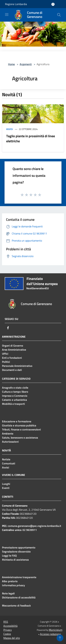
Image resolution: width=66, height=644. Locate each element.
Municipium (56, 630)
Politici (6, 362)
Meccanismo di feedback (16, 606)
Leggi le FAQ (9, 556)
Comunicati (9, 463)
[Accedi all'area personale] (53, 4)
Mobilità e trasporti (13, 404)
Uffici (5, 354)
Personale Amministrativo (17, 366)
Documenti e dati (12, 370)
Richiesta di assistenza (15, 560)
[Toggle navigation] (7, 15)
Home (11, 64)
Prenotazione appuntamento (19, 547)
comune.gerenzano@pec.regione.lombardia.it (35, 526)
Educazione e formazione (17, 421)
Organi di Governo (13, 346)
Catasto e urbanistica (14, 400)
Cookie (7, 634)
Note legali (8, 593)
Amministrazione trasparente (19, 577)
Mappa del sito (12, 638)
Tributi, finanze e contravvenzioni (21, 429)
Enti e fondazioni (12, 358)
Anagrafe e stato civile (15, 388)
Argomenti (26, 64)
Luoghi (6, 484)
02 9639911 (30, 530)
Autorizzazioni (10, 442)
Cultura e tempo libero (15, 392)
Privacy (8, 630)
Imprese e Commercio (15, 396)
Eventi (6, 488)
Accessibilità (10, 626)
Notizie (6, 459)
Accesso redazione (50, 634)
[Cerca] (59, 15)
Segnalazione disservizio (16, 551)
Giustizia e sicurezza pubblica (19, 425)
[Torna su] (60, 638)
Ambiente (8, 433)
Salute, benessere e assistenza (20, 438)
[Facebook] (8, 328)
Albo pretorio (10, 581)
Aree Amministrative (14, 350)
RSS (6, 622)
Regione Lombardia (16, 4)
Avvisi (10, 129)
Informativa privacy (13, 585)
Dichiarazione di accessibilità (19, 597)
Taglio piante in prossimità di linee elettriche (31, 139)
